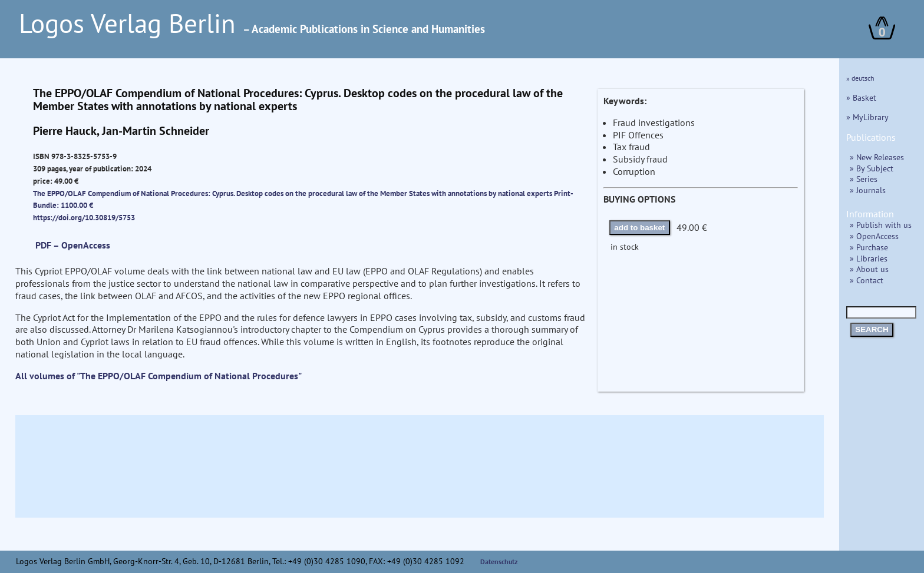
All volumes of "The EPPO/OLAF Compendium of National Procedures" (159, 376)
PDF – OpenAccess (73, 245)
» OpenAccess (874, 236)
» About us (869, 269)
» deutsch (860, 78)
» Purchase (869, 247)
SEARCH (872, 329)
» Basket (861, 97)
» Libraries (869, 258)
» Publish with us (881, 225)
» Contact (867, 280)
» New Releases (877, 157)
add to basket (639, 228)
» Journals (868, 190)
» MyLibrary (867, 117)
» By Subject (872, 168)
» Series (864, 179)
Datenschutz (499, 562)
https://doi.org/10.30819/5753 (84, 217)
